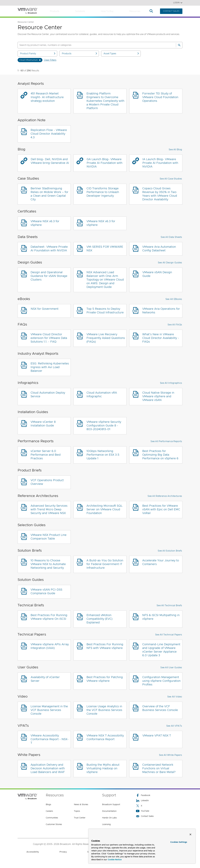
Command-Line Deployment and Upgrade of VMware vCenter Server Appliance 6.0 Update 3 (161, 650)
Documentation (109, 811)
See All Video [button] (175, 697)
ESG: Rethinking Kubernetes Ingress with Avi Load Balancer (50, 367)
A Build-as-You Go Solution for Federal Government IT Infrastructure (105, 564)
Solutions (80, 11)
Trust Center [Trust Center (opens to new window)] (80, 818)
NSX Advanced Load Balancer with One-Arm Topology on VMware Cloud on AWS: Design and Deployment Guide (105, 280)
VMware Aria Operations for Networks (161, 311)
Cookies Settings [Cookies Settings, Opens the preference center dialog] (179, 842)
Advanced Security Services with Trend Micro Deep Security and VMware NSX (49, 509)
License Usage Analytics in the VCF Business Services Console (104, 710)
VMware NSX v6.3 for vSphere (45, 223)
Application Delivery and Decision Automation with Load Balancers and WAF (48, 768)
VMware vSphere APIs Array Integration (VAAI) (50, 646)
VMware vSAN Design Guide (157, 274)
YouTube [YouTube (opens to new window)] (143, 811)
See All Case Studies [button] (171, 179)
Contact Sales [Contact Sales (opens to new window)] (145, 816)
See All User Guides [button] (171, 668)
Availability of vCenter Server (45, 679)
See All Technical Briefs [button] (169, 605)
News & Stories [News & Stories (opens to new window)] (81, 805)
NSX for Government (45, 309)
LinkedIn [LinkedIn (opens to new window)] (142, 801)
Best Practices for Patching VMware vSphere (105, 679)
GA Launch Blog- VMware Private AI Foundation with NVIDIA (105, 163)
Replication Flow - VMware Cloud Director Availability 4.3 (49, 134)
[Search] (179, 45)
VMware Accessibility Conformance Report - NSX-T (50, 739)
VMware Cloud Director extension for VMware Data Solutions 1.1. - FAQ (49, 338)
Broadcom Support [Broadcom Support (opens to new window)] (111, 805)
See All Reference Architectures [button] (165, 496)
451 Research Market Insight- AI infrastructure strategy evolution (47, 97)
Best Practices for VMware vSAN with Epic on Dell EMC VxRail (161, 509)
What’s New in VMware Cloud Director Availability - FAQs (161, 338)
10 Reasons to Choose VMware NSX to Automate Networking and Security (48, 564)
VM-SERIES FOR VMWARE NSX (105, 249)
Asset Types (121, 54)
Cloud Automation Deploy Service (48, 395)
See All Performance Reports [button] (166, 441)
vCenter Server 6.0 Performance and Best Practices (46, 455)
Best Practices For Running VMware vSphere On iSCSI (49, 617)
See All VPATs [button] (174, 726)
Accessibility (33, 852)
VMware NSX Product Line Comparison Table (49, 537)
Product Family (38, 54)
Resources (135, 11)
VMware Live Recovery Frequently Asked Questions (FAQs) (106, 338)
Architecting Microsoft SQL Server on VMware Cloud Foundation (105, 509)
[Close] (190, 834)
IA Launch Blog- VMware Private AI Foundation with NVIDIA (160, 163)
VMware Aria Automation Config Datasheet (159, 249)
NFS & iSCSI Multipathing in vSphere (161, 617)
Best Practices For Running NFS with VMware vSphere (105, 646)
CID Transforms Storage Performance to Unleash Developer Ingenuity (103, 192)
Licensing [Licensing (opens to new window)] (106, 824)
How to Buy (107, 11)
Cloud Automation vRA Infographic (102, 395)
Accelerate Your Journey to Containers (161, 562)
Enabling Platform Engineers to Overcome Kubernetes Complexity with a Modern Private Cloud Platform (105, 101)
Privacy (63, 852)
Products (55, 11)
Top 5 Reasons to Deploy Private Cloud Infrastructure (105, 311)
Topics (77, 811)
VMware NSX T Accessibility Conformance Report (105, 737)
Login (178, 3)
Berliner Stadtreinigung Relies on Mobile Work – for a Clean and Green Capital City (49, 194)
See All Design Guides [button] (170, 263)
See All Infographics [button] (171, 383)
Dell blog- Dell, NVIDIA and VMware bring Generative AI (50, 161)
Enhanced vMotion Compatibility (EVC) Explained (99, 619)
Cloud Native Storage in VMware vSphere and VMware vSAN (158, 396)
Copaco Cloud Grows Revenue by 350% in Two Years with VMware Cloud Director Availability (160, 194)
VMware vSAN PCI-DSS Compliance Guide (46, 592)
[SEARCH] (94, 45)
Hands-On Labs (109, 818)
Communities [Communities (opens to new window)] (52, 818)
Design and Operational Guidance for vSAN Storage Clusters (49, 276)
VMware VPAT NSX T (157, 736)
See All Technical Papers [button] (169, 635)
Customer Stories (54, 824)
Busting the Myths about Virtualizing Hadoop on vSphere (103, 768)
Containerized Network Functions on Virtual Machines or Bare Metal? (159, 768)
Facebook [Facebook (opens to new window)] (143, 795)
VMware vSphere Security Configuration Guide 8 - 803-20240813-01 (104, 426)
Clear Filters (50, 60)
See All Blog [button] (175, 150)
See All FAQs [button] (175, 325)
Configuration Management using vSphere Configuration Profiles (161, 681)
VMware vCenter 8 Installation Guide (43, 424)
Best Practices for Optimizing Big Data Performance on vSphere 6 (160, 455)
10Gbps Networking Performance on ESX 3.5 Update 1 (103, 455)
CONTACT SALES (171, 11)
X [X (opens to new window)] (139, 806)
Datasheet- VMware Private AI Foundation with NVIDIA (49, 249)
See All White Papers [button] (170, 755)
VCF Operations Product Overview (47, 482)
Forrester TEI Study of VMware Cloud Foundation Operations (160, 97)
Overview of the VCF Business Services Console (160, 708)
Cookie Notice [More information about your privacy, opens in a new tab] (115, 860)
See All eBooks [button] (174, 299)
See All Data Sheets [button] (171, 237)
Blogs (48, 805)
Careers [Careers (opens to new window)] (49, 811)
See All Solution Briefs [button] (170, 551)
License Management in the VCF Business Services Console (49, 710)
